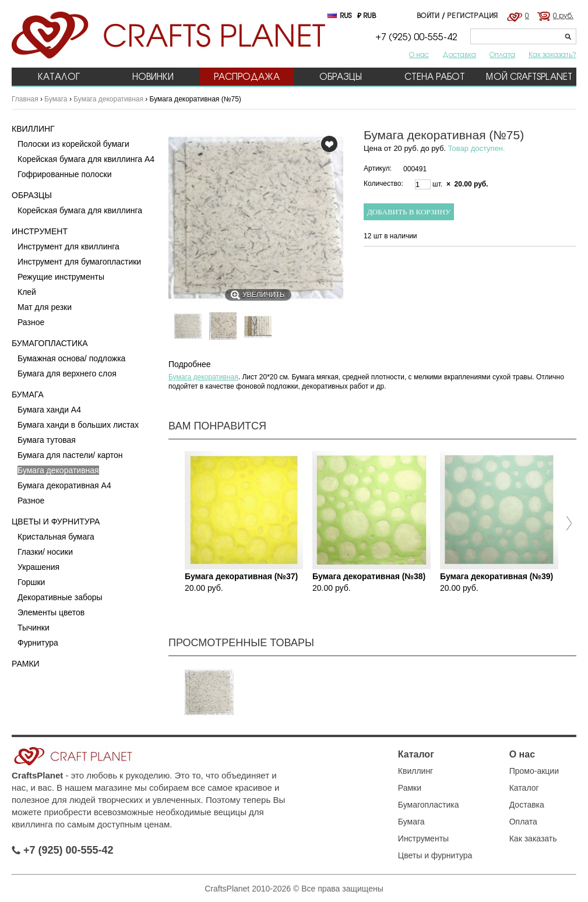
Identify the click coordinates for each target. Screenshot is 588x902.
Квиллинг (33, 129)
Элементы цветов (51, 612)
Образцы (341, 77)
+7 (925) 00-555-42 (63, 850)
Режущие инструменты (61, 277)
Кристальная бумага (56, 537)
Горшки (31, 582)
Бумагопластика (50, 343)
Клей (27, 292)
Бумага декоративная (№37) (241, 576)
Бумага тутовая (47, 440)
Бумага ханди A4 (49, 410)
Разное (31, 322)
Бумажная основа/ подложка (71, 358)
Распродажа (247, 77)
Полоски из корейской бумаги (73, 144)
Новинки (153, 77)
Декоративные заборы (60, 597)
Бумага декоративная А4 (64, 485)
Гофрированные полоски (65, 174)
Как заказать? (552, 54)
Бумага (56, 99)
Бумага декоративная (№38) (369, 576)
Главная (25, 99)
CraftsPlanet (37, 775)
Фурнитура (38, 643)
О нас (419, 54)
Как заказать (533, 838)
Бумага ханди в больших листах (78, 425)
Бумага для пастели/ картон (70, 455)
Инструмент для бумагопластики (79, 262)
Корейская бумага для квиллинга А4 (86, 159)
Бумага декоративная (108, 99)
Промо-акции (534, 771)
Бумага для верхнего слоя (67, 374)
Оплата (502, 54)
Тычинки (34, 628)
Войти (428, 15)
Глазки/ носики (45, 552)
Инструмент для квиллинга (68, 246)
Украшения (38, 567)
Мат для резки (45, 307)
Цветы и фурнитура (56, 522)
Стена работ (435, 77)
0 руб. (563, 15)
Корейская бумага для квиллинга (80, 210)
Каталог (59, 77)
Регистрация (473, 15)
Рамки (26, 664)
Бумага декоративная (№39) (497, 576)
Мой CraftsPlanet (529, 77)
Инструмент (40, 231)
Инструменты (423, 838)
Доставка (459, 54)
